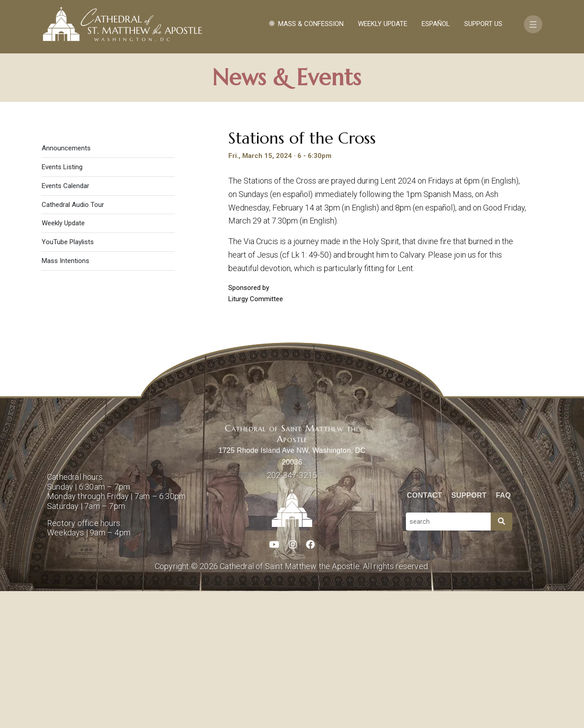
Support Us (483, 24)
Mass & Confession (311, 24)
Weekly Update (383, 24)
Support (469, 633)
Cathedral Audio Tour (73, 342)
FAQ (504, 633)
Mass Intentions (65, 398)
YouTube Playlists (68, 379)
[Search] (501, 658)
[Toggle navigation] (533, 24)
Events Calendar (65, 323)
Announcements (66, 285)
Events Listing (62, 304)
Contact (424, 633)
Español (436, 24)
